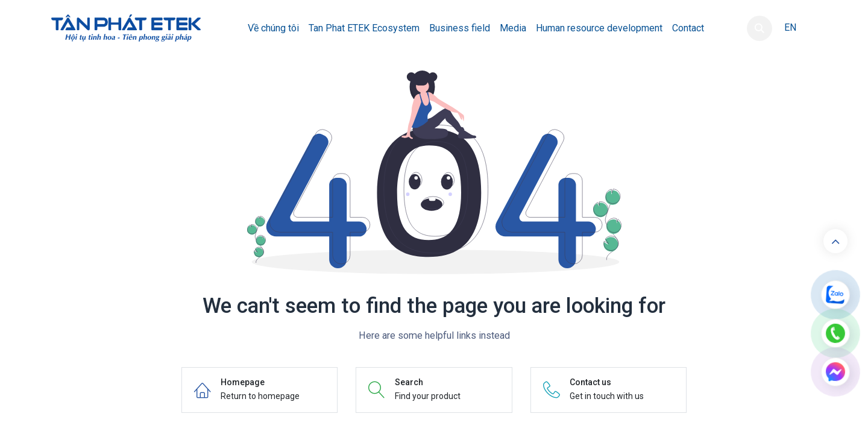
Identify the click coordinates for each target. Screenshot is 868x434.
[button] (759, 28)
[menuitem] (273, 28)
